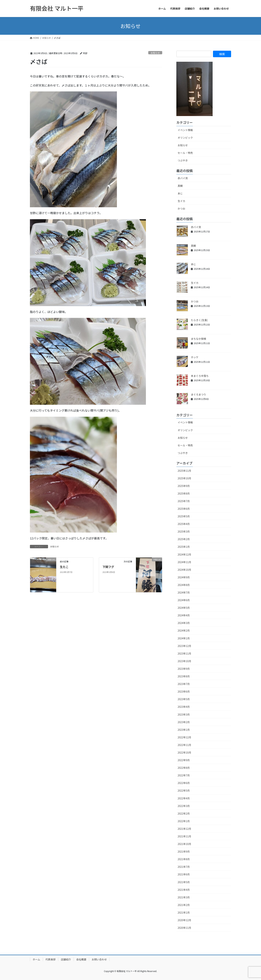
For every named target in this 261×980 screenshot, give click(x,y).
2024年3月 (184, 623)
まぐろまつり (198, 394)
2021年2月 (184, 905)
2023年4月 (184, 707)
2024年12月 (184, 554)
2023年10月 (184, 661)
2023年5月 (184, 699)
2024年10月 (184, 570)
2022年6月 (184, 783)
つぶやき (183, 160)
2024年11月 (184, 562)
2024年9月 (184, 577)
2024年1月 (184, 638)
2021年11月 (184, 836)
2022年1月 (184, 821)
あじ (180, 193)
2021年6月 (184, 874)
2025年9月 (184, 486)
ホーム (36, 959)
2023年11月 (184, 653)
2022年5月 (184, 790)
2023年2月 (184, 722)
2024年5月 (184, 608)
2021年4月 (184, 890)
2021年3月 (184, 897)
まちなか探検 (198, 339)
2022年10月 (184, 752)
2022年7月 (184, 775)
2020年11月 (184, 928)
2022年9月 (184, 760)
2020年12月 (184, 920)
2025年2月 (184, 539)
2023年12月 (184, 646)
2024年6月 (184, 600)
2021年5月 (184, 882)
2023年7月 (184, 684)
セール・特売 (185, 153)
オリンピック (185, 138)
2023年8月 (184, 676)
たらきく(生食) (199, 320)
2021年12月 (184, 829)
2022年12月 (184, 737)
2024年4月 (184, 615)
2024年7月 (184, 592)
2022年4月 (184, 798)
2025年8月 (184, 493)
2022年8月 (184, 768)
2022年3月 (184, 806)
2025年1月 (184, 547)
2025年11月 (184, 471)
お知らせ (155, 53)
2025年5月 (184, 516)
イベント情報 (185, 130)
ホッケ (195, 357)
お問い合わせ (99, 959)
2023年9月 (184, 669)
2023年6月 (184, 691)
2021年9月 (184, 851)
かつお (181, 209)
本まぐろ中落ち (200, 376)
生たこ (64, 567)
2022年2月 (184, 813)
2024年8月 (184, 585)
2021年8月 (184, 859)
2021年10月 (184, 844)
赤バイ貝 (183, 178)
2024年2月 (184, 630)
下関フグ (108, 567)
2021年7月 (184, 867)
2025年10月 (184, 478)
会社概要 (81, 959)
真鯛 (180, 186)
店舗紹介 (66, 959)
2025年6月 (184, 509)
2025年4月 (184, 524)
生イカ (181, 201)
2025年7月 (184, 501)
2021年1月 (184, 912)
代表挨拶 (51, 959)
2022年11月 (184, 745)
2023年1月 (184, 730)
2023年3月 (184, 714)
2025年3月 (184, 531)
